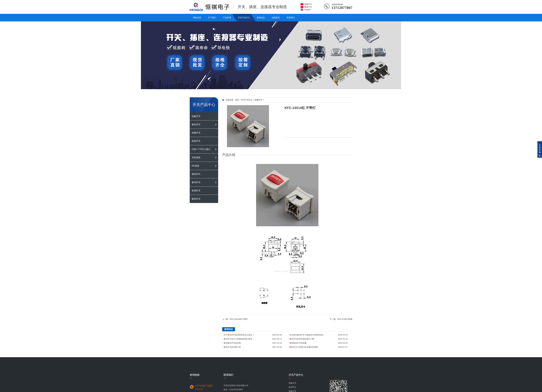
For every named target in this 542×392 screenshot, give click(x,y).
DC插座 (195, 166)
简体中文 (308, 4)
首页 (237, 100)
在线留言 (276, 18)
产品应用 (227, 18)
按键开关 (196, 133)
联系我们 (291, 18)
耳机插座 (196, 158)
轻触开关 (196, 116)
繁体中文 (308, 7)
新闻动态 (261, 18)
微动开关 (196, 174)
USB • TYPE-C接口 (201, 149)
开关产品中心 (244, 18)
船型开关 (196, 199)
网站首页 (197, 18)
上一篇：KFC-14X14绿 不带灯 (235, 319)
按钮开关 (196, 141)
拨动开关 (196, 124)
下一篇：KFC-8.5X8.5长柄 (341, 319)
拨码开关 (196, 182)
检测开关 (196, 191)
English (307, 10)
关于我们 (212, 18)
